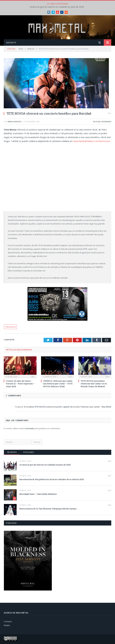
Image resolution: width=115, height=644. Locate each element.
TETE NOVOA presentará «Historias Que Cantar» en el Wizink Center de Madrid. (94, 384)
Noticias (97, 122)
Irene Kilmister (14, 122)
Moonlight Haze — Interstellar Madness (38, 494)
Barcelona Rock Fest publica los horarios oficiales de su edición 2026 (52, 479)
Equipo (7, 625)
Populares (29, 452)
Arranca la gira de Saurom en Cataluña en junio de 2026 (57, 7)
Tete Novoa (10, 327)
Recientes (12, 452)
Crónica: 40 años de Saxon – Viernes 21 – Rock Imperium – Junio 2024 (20, 384)
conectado (29, 428)
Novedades (106, 122)
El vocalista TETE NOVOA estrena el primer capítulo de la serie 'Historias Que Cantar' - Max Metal (68, 407)
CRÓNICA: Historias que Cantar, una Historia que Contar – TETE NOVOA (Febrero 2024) (58, 384)
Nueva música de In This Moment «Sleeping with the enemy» (48, 509)
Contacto (8, 621)
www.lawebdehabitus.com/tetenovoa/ (92, 141)
